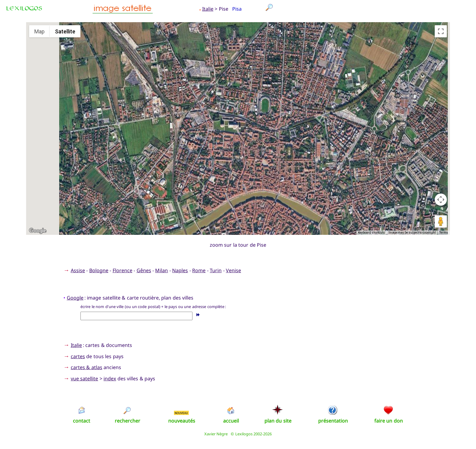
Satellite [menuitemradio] (65, 31)
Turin (216, 270)
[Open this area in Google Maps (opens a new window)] (38, 231)
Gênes (144, 270)
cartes (78, 356)
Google (75, 298)
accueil (231, 421)
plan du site (278, 421)
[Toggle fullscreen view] (441, 31)
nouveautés (182, 421)
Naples (180, 270)
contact (82, 421)
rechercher (127, 421)
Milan (161, 270)
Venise (233, 270)
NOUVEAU (181, 413)
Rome (199, 270)
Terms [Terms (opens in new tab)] (444, 233)
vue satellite (84, 379)
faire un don (389, 421)
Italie (208, 9)
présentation (333, 421)
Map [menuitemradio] (39, 31)
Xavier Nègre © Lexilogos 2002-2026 (238, 434)
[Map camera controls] (441, 200)
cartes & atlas (87, 367)
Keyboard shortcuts (371, 233)
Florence (122, 270)
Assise (78, 270)
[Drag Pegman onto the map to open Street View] (441, 221)
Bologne (99, 270)
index (110, 379)
